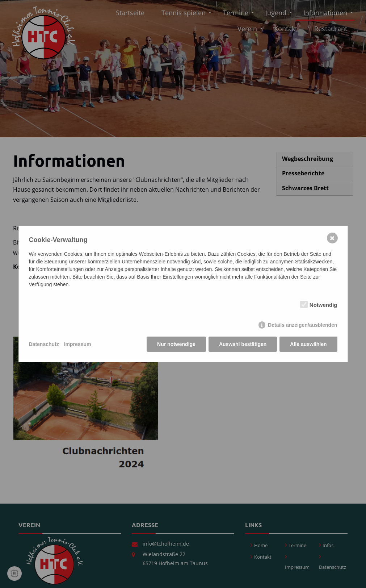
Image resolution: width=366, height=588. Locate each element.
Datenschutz (44, 344)
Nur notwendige (176, 344)
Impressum (78, 344)
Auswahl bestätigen (243, 344)
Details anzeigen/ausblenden (302, 325)
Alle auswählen (308, 344)
